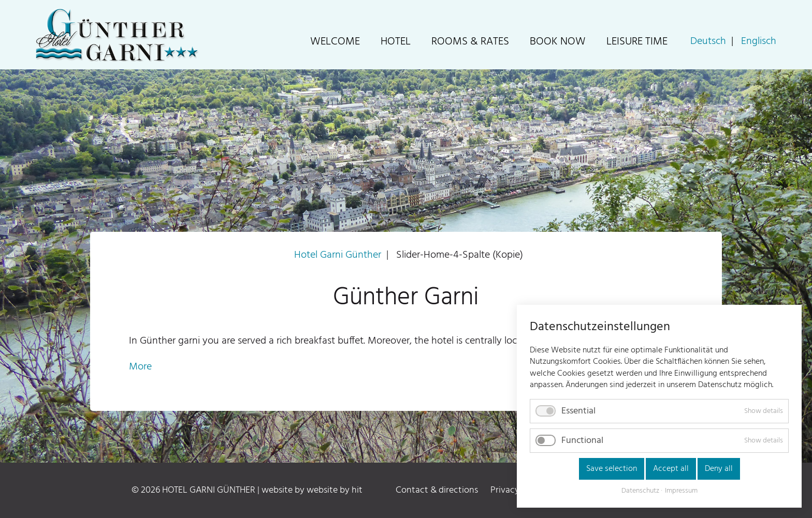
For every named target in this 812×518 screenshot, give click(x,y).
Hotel (396, 42)
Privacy (505, 490)
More (140, 367)
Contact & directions (437, 490)
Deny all (719, 469)
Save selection (612, 469)
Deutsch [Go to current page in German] (708, 41)
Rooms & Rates (470, 42)
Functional (582, 441)
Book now (558, 42)
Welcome (335, 42)
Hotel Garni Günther (338, 255)
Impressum (681, 491)
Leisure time (637, 42)
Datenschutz (640, 491)
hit (357, 490)
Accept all (671, 469)
